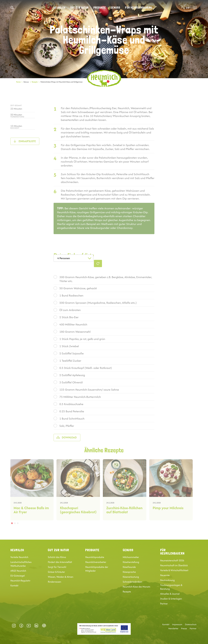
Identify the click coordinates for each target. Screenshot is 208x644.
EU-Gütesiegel (18, 576)
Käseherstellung (131, 562)
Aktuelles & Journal (170, 594)
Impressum (177, 624)
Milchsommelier (131, 557)
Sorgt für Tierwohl (57, 567)
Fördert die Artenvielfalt (60, 562)
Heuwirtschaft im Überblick (174, 565)
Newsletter (173, 629)
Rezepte (35, 82)
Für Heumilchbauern (138, 8)
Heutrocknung (167, 580)
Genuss (115, 8)
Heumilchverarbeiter (96, 562)
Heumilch (60, 8)
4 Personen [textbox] (64, 258)
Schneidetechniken (132, 582)
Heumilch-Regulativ (20, 581)
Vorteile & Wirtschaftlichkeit (174, 570)
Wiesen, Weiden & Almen (61, 577)
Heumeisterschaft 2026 (172, 560)
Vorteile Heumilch (19, 557)
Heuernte (165, 575)
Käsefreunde (129, 567)
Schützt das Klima (57, 557)
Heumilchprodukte (95, 557)
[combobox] (73, 258)
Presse (184, 629)
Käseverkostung (131, 577)
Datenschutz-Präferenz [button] (44, 626)
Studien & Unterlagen (171, 599)
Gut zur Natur (79, 8)
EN (188, 8)
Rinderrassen (54, 582)
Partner (164, 604)
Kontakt (14, 586)
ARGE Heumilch (18, 571)
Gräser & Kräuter (56, 572)
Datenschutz (191, 624)
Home (18, 82)
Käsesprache (129, 572)
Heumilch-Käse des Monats (136, 587)
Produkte (100, 8)
